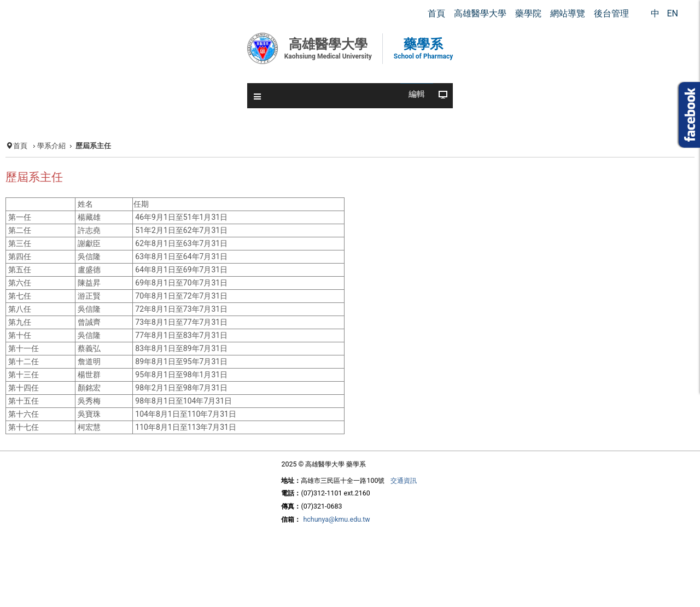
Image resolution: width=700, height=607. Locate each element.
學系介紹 (51, 146)
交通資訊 (404, 480)
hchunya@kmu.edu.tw (336, 519)
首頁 (20, 146)
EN (672, 13)
